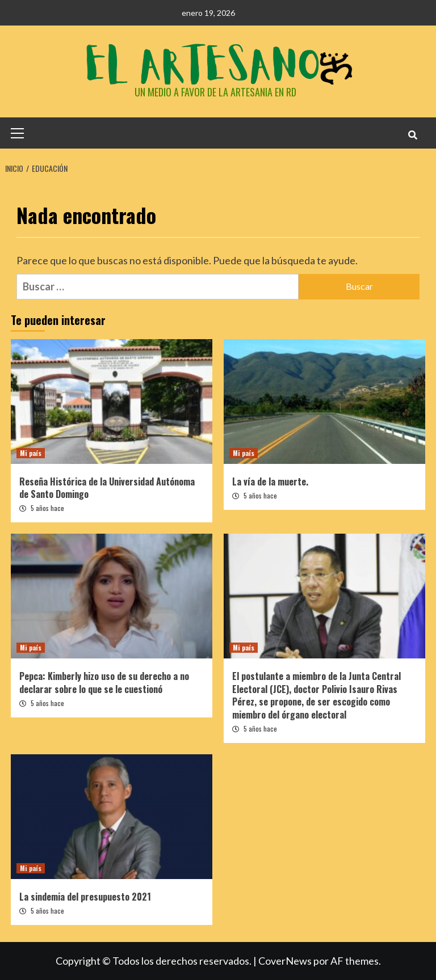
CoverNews (285, 961)
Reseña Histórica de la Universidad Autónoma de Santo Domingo (107, 488)
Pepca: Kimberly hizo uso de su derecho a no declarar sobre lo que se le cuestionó (104, 682)
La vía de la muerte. (270, 481)
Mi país (31, 453)
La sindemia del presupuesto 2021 (85, 897)
